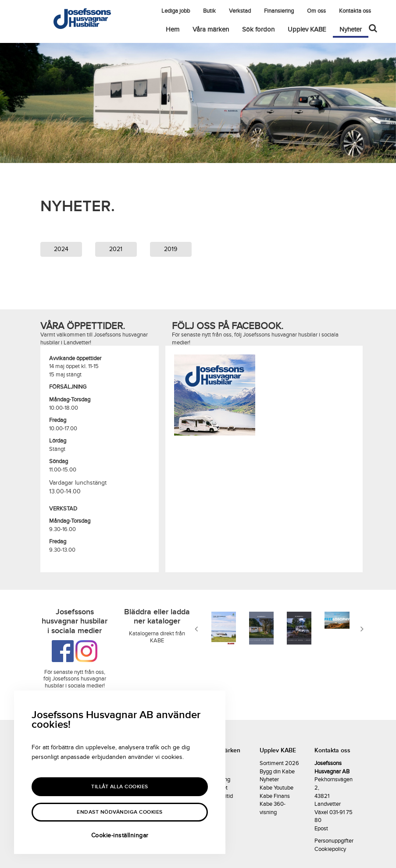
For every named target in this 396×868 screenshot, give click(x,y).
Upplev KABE (307, 29)
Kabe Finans (275, 796)
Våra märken (211, 29)
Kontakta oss (355, 11)
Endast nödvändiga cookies (120, 812)
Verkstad (240, 11)
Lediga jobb (176, 11)
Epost (321, 829)
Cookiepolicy (330, 849)
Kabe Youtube (276, 788)
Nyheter (354, 29)
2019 (171, 249)
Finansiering (279, 11)
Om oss (316, 11)
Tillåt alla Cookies (120, 787)
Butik (209, 11)
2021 (116, 249)
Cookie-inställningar (120, 835)
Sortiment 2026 (279, 763)
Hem (173, 29)
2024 (61, 249)
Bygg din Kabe (277, 772)
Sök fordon (258, 29)
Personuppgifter (334, 841)
